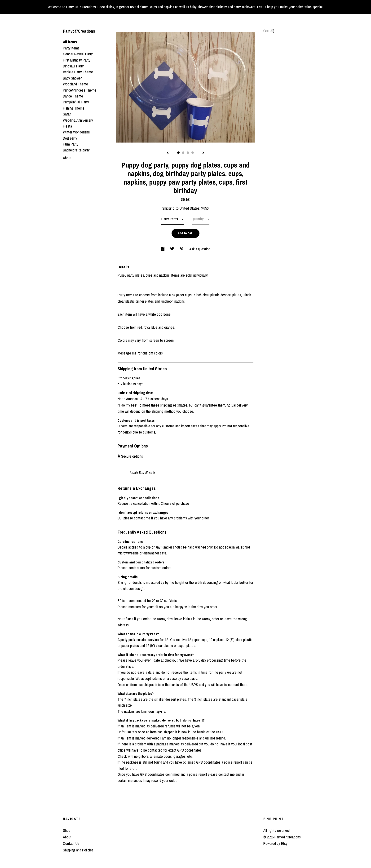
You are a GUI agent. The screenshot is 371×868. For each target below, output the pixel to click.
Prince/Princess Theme (80, 90)
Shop (67, 830)
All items (70, 42)
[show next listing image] (203, 153)
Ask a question (200, 249)
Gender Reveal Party (78, 54)
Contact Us (71, 843)
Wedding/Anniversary (78, 120)
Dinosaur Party (73, 66)
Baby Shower (72, 78)
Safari (67, 114)
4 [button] (193, 153)
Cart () (269, 31)
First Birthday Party (77, 60)
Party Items (71, 48)
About (67, 158)
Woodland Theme (75, 84)
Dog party (70, 138)
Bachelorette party (76, 150)
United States (190, 208)
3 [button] (188, 153)
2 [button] (183, 153)
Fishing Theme (74, 108)
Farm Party (71, 144)
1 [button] (178, 153)
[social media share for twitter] (173, 249)
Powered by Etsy (275, 843)
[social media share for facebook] (163, 249)
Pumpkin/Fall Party (76, 102)
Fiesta (67, 126)
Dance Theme (73, 96)
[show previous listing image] (168, 153)
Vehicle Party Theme (78, 72)
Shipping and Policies (78, 850)
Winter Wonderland (76, 132)
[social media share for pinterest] (182, 249)
